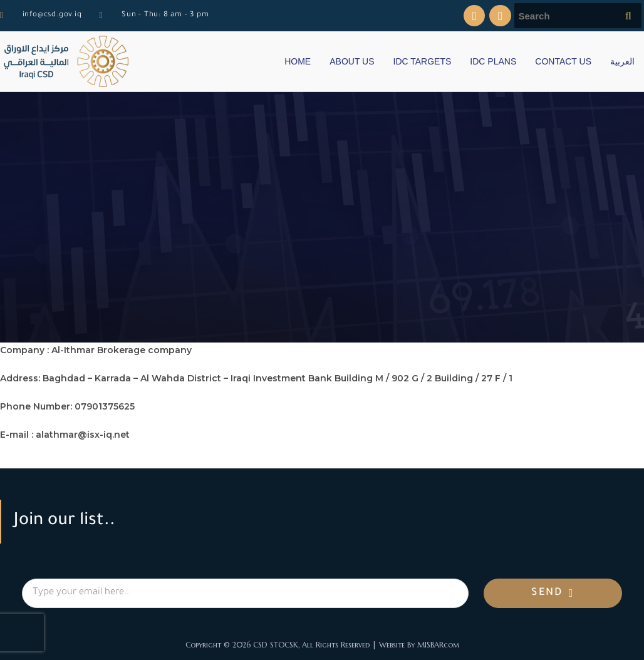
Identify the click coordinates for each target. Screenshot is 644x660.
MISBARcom (438, 645)
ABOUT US (352, 61)
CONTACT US (563, 61)
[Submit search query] (629, 16)
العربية (622, 61)
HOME (298, 61)
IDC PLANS (493, 61)
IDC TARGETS (423, 61)
